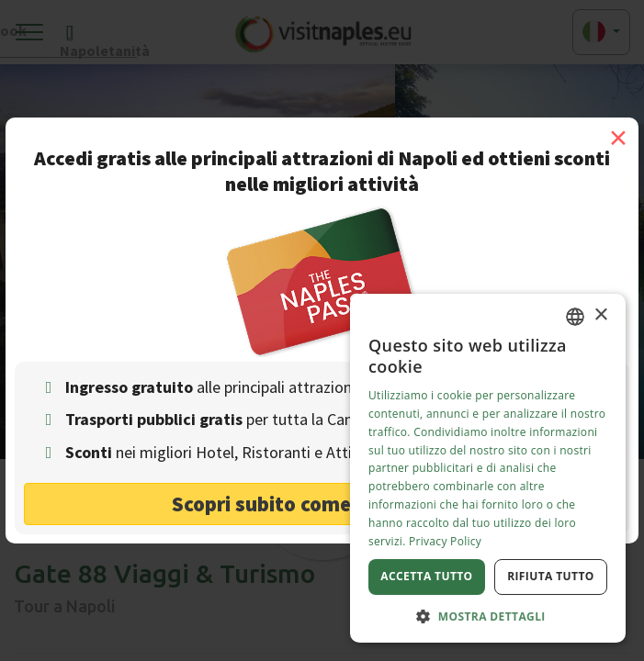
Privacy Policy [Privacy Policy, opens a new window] (445, 541)
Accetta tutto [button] (426, 576)
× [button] (600, 315)
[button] (488, 616)
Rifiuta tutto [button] (551, 576)
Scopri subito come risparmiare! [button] (322, 504)
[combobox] (575, 317)
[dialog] (488, 468)
